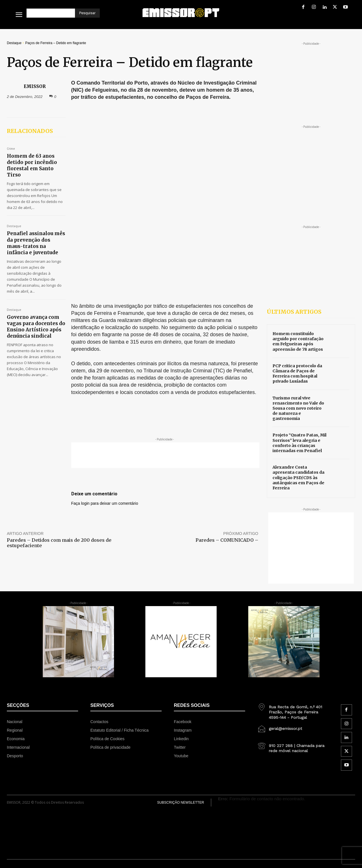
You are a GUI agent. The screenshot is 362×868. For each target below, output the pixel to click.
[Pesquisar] (87, 13)
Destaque (14, 43)
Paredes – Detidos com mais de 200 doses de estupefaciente (59, 414)
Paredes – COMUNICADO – (227, 411)
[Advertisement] (165, 315)
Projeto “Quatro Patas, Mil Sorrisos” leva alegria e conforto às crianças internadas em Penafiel (299, 443)
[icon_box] (293, 710)
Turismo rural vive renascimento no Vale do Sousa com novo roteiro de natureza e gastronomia (298, 408)
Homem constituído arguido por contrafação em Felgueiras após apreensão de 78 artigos (298, 341)
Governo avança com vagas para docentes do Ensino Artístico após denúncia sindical (36, 327)
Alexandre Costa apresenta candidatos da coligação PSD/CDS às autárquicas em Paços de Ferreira (298, 478)
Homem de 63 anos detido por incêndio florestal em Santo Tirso (32, 165)
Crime (11, 149)
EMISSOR (35, 86)
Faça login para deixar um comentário (105, 363)
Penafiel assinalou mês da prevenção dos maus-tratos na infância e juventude (36, 243)
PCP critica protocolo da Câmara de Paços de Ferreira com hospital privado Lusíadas (297, 374)
